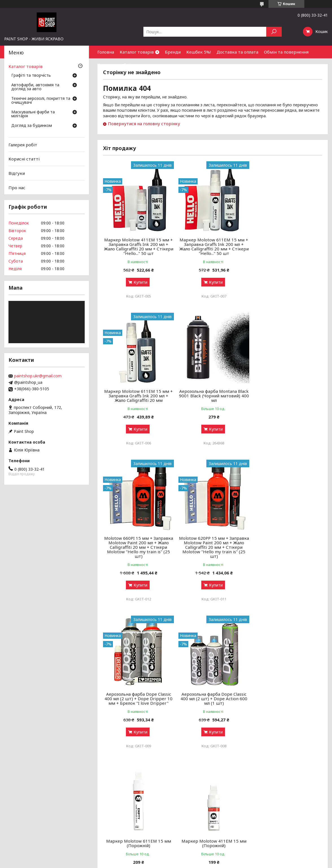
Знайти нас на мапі (268, 807)
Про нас (17, 187)
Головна (106, 52)
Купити (140, 282)
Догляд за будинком (32, 126)
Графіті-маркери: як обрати (114, 800)
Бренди (173, 52)
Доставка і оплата (186, 807)
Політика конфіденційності (199, 863)
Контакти (108, 65)
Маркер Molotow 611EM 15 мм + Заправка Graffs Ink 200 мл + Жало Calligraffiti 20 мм (287, 244)
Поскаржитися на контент (153, 863)
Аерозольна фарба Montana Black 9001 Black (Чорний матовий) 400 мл (138, 396)
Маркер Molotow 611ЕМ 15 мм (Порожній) (287, 549)
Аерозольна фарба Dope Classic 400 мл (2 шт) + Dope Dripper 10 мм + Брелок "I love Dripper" (138, 552)
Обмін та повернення (286, 52)
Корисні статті (24, 159)
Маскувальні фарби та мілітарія (33, 114)
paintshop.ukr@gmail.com (38, 376)
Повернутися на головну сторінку (144, 124)
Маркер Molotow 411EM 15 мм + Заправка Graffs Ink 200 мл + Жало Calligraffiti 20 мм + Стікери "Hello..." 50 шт (138, 246)
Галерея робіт (23, 145)
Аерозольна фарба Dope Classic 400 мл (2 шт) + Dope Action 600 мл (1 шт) (212, 552)
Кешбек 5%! (199, 52)
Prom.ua (193, 857)
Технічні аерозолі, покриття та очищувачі (41, 101)
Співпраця (134, 65)
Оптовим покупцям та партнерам (283, 794)
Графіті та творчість (31, 76)
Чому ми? (178, 821)
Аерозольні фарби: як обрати (116, 794)
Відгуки (17, 173)
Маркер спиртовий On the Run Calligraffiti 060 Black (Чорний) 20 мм (287, 699)
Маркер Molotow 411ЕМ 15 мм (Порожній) (138, 696)
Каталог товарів (137, 52)
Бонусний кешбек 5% (189, 800)
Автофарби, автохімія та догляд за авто (35, 87)
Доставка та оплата (237, 52)
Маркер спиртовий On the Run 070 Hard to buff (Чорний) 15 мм (213, 696)
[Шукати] (274, 32)
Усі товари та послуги (296, 762)
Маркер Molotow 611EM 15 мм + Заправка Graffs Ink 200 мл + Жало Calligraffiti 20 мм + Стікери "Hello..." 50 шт (213, 246)
